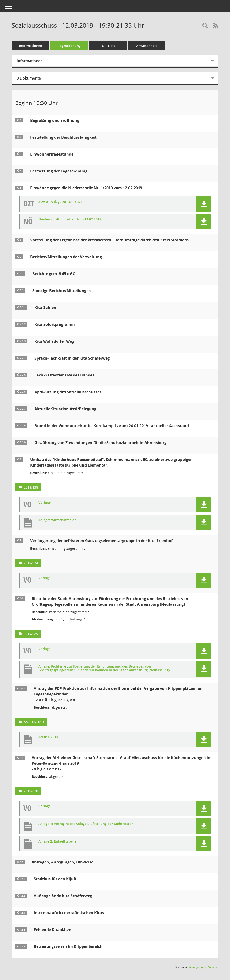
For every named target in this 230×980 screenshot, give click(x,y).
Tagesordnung (69, 46)
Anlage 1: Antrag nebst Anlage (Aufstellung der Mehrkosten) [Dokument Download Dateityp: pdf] (86, 824)
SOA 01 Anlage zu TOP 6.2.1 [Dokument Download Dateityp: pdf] (60, 202)
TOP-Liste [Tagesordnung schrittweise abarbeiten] (108, 46)
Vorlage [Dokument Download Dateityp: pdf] (45, 503)
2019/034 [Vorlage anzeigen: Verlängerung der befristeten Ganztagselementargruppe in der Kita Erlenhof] (31, 563)
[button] (204, 204)
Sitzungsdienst (203, 967)
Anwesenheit (147, 46)
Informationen (31, 46)
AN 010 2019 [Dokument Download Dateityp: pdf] (48, 737)
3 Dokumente (29, 78)
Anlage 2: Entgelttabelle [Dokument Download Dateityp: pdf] (57, 841)
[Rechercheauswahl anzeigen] (205, 26)
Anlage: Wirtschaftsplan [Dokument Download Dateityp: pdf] (57, 520)
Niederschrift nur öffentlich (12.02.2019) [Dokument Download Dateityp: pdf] (70, 219)
